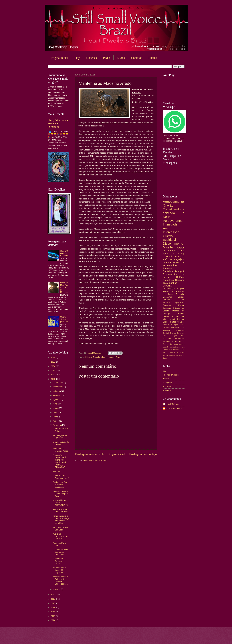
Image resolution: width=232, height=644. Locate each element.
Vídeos (166, 319)
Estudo (181, 305)
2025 (53, 362)
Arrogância (174, 352)
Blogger (141, 638)
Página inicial (60, 58)
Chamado (168, 256)
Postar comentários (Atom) (95, 460)
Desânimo (167, 297)
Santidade (168, 271)
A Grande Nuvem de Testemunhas (174, 262)
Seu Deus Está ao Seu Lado (61, 528)
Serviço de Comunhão (174, 316)
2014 (53, 620)
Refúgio (180, 277)
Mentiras (166, 330)
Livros (121, 58)
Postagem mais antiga (143, 454)
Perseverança (173, 221)
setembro (57, 395)
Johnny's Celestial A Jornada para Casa (60, 494)
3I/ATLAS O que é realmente (65, 253)
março (56, 421)
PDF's (107, 58)
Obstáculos (180, 330)
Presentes (168, 268)
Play (77, 58)
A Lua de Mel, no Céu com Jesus (61, 510)
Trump (178, 271)
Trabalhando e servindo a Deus (106, 357)
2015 (53, 616)
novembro (58, 387)
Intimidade (170, 224)
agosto (56, 399)
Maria (181, 251)
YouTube (167, 387)
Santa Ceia (168, 325)
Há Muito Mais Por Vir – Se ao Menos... (64, 287)
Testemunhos (170, 283)
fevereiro (57, 425)
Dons (178, 256)
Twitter (166, 379)
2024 (53, 366)
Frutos (173, 322)
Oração (168, 205)
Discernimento (173, 243)
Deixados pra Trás (174, 336)
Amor (167, 228)
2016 (53, 612)
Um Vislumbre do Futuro (60, 430)
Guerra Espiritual (170, 238)
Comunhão (168, 286)
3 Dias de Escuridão (176, 333)
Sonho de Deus (170, 344)
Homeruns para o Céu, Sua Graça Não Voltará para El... (61, 519)
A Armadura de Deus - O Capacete (59, 570)
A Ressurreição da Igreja (174, 274)
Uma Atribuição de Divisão (61, 443)
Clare (182, 300)
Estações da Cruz (170, 341)
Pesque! (56, 471)
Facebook (167, 391)
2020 (53, 595)
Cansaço (180, 280)
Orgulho (181, 289)
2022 (53, 375)
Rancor (181, 341)
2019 (53, 599)
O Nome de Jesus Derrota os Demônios (60, 552)
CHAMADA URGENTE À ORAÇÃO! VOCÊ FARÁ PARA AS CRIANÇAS (59, 461)
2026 (53, 358)
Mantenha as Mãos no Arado (60, 450)
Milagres (181, 322)
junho (56, 408)
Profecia (167, 302)
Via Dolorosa (175, 350)
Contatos (137, 58)
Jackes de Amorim (174, 409)
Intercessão (171, 232)
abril (55, 417)
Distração (180, 294)
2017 (53, 607)
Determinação (169, 289)
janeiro (56, 589)
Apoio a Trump (174, 253)
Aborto (173, 319)
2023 (53, 370)
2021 (53, 379)
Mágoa (165, 355)
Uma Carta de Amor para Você (61, 477)
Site (165, 371)
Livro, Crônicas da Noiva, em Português (58, 123)
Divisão (181, 297)
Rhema (153, 58)
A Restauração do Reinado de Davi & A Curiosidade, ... (60, 580)
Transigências (175, 347)
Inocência (175, 327)
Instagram (167, 383)
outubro (57, 391)
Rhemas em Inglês (171, 375)
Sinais (165, 333)
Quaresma (180, 302)
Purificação (168, 291)
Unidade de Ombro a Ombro (58, 561)
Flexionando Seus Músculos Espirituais (60, 485)
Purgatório (168, 300)
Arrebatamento (173, 202)
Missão (89, 357)
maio (55, 412)
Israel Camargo (173, 404)
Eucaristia (167, 339)
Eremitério (168, 280)
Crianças (167, 308)
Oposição (172, 355)
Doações (91, 58)
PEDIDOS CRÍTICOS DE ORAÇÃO (60, 536)
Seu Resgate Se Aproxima (60, 437)
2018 (53, 603)
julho (55, 404)
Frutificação (180, 339)
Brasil (182, 352)
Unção (175, 325)
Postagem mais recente (90, 454)
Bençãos (167, 305)
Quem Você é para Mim (64, 319)
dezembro (58, 383)
